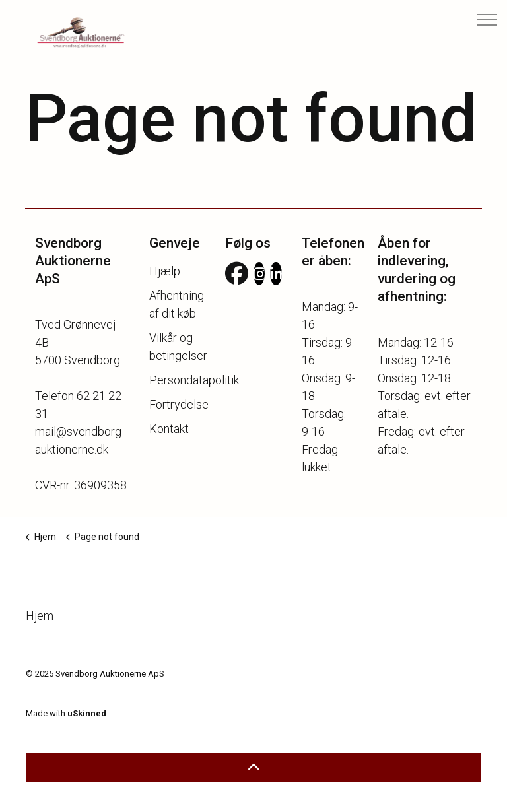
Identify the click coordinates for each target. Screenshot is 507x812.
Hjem (47, 616)
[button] (253, 767)
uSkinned (87, 713)
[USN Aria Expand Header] (487, 20)
